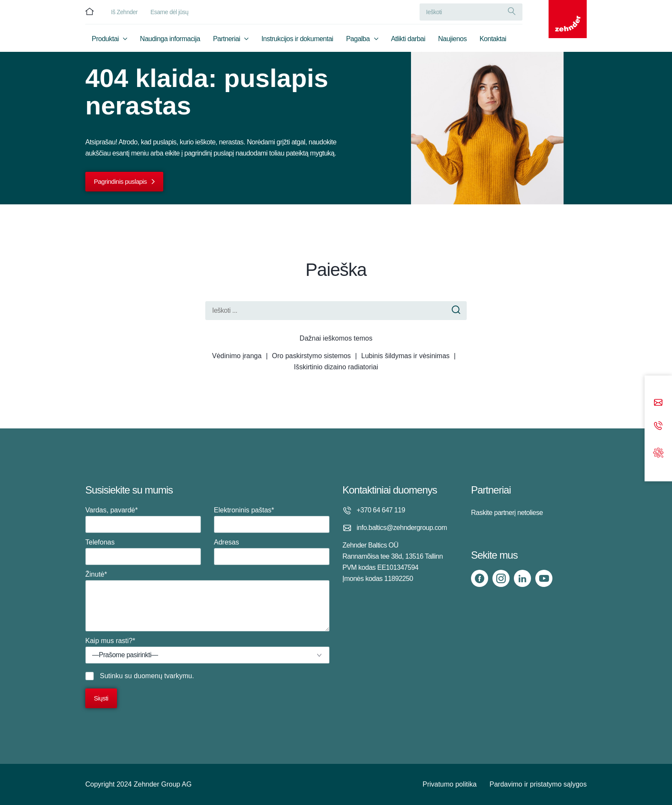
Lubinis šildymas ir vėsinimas (405, 356)
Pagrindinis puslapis (120, 181)
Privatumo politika (450, 784)
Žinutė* (207, 601)
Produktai (105, 41)
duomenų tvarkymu (163, 676)
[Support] (658, 452)
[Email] (658, 403)
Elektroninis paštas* (272, 520)
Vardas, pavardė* (143, 520)
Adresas (272, 552)
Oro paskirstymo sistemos (312, 356)
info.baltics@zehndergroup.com (402, 528)
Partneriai (226, 41)
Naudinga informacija (170, 41)
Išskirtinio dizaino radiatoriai (336, 367)
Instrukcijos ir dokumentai (297, 41)
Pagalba (358, 41)
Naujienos (452, 41)
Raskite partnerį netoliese (507, 513)
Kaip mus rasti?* (207, 650)
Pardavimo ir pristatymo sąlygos (538, 784)
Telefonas (143, 552)
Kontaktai (493, 41)
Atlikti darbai (408, 41)
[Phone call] (658, 426)
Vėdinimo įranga (237, 356)
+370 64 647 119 (381, 510)
